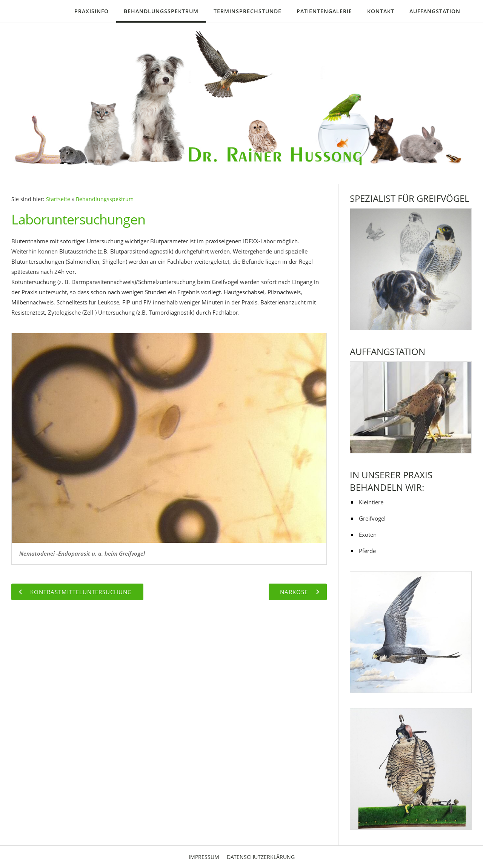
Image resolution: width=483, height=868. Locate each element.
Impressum (204, 857)
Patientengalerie (324, 11)
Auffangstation (435, 11)
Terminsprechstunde (248, 11)
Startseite (58, 199)
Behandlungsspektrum (161, 11)
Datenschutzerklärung (261, 857)
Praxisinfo (92, 11)
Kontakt (381, 11)
